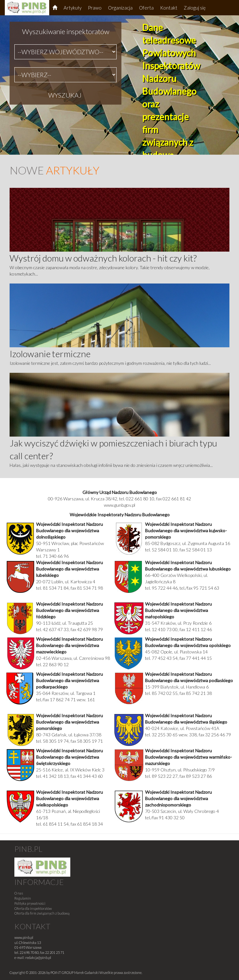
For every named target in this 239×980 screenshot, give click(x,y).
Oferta (146, 8)
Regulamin (23, 898)
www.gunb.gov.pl (119, 505)
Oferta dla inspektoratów (33, 908)
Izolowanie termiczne (50, 354)
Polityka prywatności (30, 903)
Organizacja (120, 8)
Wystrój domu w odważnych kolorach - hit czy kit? (103, 258)
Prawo (95, 8)
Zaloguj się (195, 8)
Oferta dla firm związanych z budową (42, 913)
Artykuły (73, 8)
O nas (19, 893)
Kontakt (169, 8)
